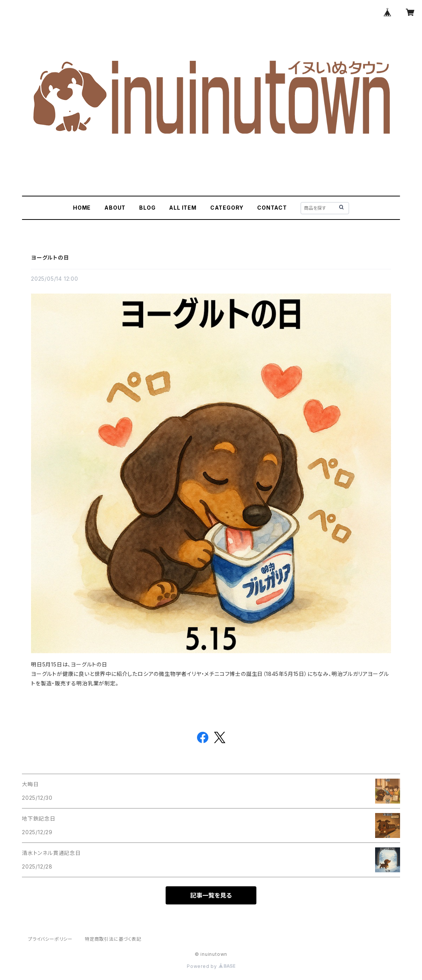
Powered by (211, 966)
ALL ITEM (183, 208)
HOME (82, 208)
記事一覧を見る (211, 895)
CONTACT (272, 208)
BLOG (147, 208)
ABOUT (115, 208)
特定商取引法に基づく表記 (113, 939)
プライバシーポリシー (50, 939)
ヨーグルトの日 (50, 257)
